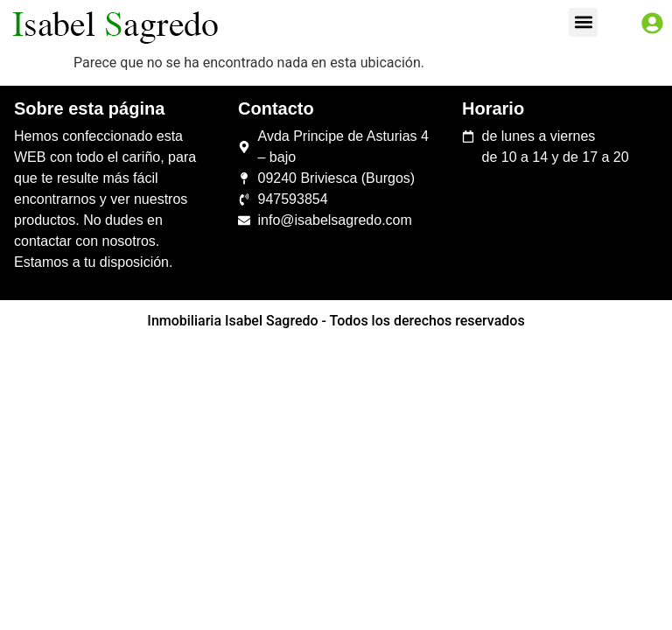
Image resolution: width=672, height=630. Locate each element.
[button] (583, 22)
